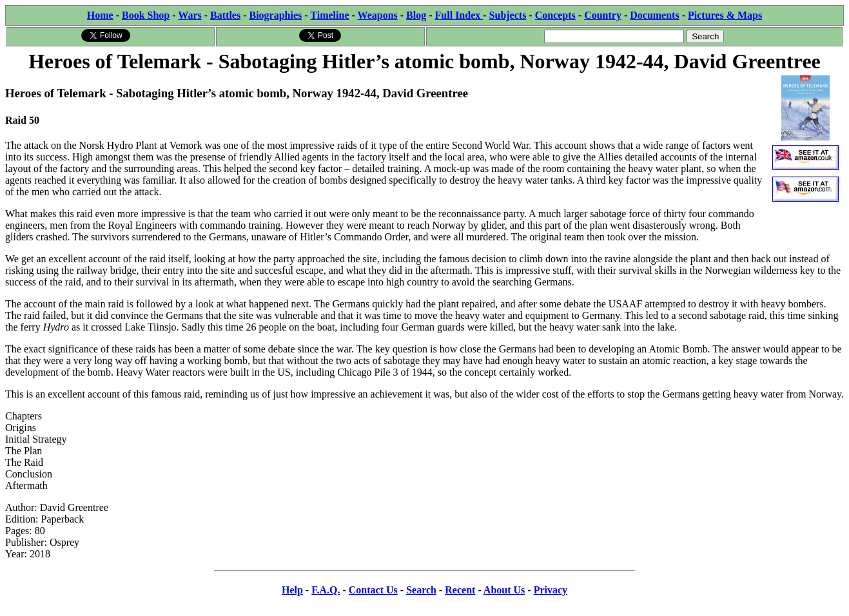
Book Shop (146, 15)
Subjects (508, 15)
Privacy (551, 590)
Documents (654, 15)
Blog (416, 15)
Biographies (275, 15)
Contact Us (373, 590)
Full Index (459, 15)
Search (421, 590)
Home (100, 15)
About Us (504, 590)
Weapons (378, 15)
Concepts (555, 15)
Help (292, 590)
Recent (460, 590)
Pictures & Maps (725, 15)
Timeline (329, 15)
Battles (225, 15)
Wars (190, 15)
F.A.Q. (326, 590)
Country (603, 15)
